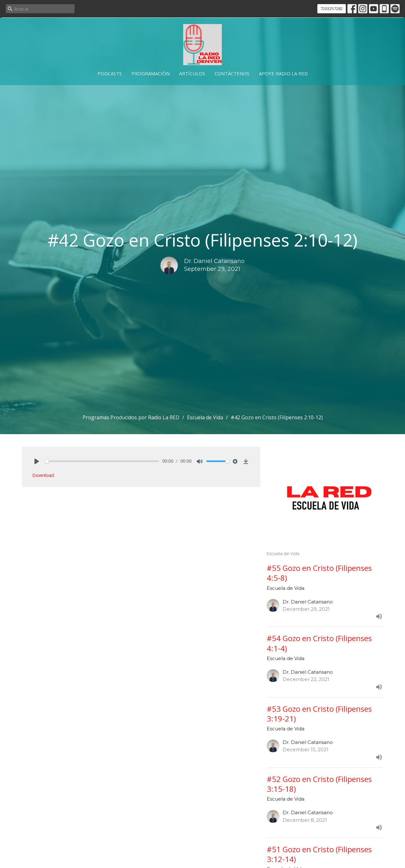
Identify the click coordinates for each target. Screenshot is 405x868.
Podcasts (110, 73)
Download (43, 475)
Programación (150, 73)
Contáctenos (232, 73)
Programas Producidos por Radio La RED (131, 417)
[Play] (37, 461)
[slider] (102, 461)
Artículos (192, 73)
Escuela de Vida (205, 417)
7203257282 (332, 9)
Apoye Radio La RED (283, 73)
